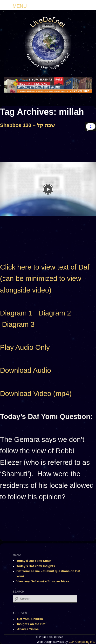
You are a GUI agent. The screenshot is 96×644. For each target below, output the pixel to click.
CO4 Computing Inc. (82, 642)
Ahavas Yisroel (28, 629)
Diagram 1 (16, 313)
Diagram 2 (55, 313)
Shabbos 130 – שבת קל (27, 125)
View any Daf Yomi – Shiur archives (43, 581)
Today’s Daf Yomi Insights (36, 566)
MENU (20, 6)
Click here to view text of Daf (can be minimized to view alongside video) (45, 279)
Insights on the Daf (31, 624)
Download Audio (25, 370)
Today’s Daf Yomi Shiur (34, 561)
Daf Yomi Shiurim (30, 619)
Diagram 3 (18, 324)
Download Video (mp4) (36, 394)
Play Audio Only (25, 347)
